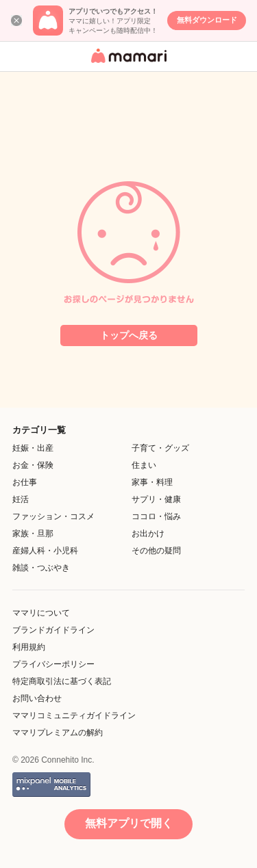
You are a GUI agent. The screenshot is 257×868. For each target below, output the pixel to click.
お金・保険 (33, 465)
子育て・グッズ (160, 448)
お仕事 (25, 482)
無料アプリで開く (129, 823)
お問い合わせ (37, 698)
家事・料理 (152, 482)
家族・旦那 (33, 534)
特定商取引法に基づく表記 (62, 681)
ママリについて (41, 613)
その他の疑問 (156, 551)
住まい (144, 465)
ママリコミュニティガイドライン (74, 715)
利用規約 (29, 647)
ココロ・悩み (156, 516)
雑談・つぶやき (41, 568)
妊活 (21, 499)
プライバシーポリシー (53, 664)
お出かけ (148, 534)
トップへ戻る (129, 335)
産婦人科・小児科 (45, 551)
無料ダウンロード (207, 20)
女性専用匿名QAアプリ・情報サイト (127, 64)
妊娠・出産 (33, 448)
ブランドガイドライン (53, 630)
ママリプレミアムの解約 (58, 733)
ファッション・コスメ (53, 516)
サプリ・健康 (156, 499)
